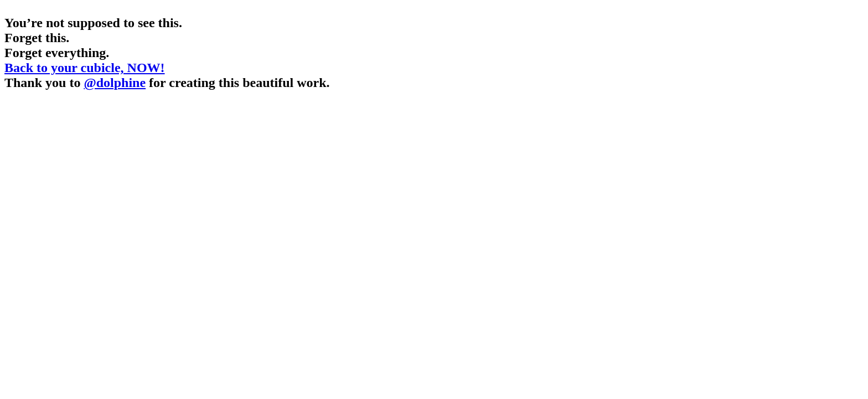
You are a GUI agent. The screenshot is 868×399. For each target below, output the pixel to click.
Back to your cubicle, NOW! (85, 68)
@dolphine (115, 83)
